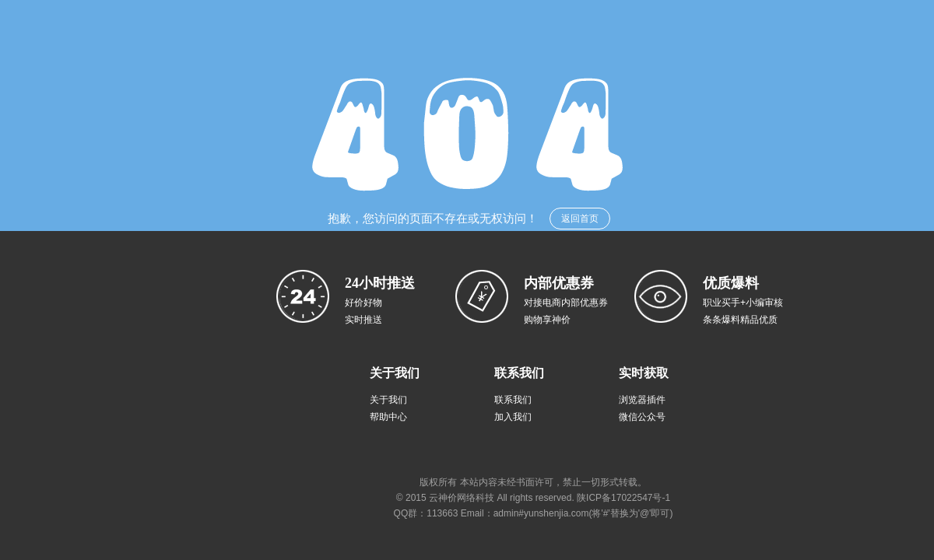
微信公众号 (642, 417)
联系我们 (513, 400)
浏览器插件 (642, 400)
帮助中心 (388, 417)
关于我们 (388, 400)
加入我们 (513, 417)
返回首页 (580, 219)
